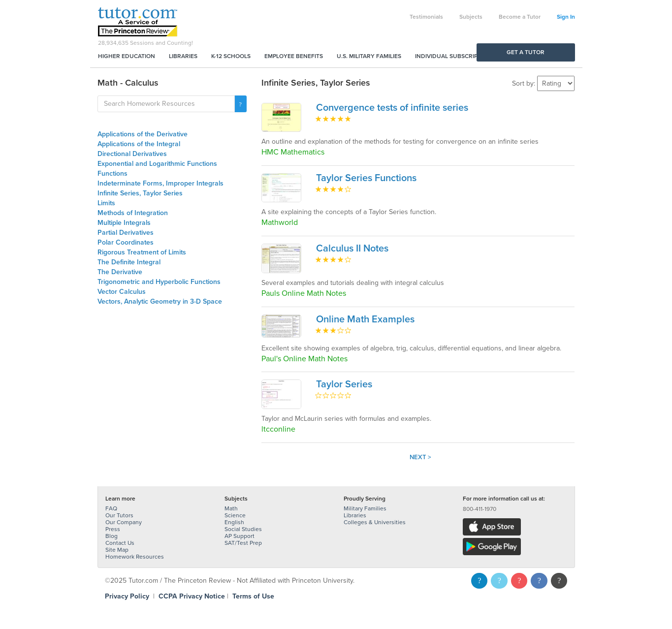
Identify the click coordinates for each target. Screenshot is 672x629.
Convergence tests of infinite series (392, 108)
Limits (106, 203)
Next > (420, 457)
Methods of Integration (133, 213)
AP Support (240, 536)
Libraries (183, 56)
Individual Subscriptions (455, 56)
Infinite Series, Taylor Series (140, 193)
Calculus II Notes (352, 249)
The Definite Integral (129, 262)
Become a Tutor (520, 17)
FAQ (111, 508)
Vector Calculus (122, 292)
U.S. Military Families (369, 56)
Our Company (124, 522)
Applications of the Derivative (143, 134)
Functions (112, 173)
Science (235, 515)
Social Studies (243, 529)
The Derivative (120, 272)
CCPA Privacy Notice (192, 596)
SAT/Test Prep (243, 543)
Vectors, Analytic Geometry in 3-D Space (160, 301)
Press (113, 529)
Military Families (365, 508)
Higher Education (127, 56)
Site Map (117, 550)
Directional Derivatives (132, 154)
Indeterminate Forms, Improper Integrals (160, 183)
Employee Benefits (294, 56)
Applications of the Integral (139, 144)
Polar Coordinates (126, 242)
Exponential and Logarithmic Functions (157, 164)
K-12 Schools (231, 56)
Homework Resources (135, 557)
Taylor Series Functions (366, 178)
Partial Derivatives (126, 233)
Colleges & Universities (375, 522)
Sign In (566, 17)
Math (231, 508)
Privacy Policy (127, 596)
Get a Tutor (526, 52)
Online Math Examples (365, 319)
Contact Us (120, 543)
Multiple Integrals (124, 223)
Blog (112, 536)
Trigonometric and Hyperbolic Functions (159, 282)
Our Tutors (119, 515)
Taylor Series (344, 384)
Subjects (471, 17)
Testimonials (426, 17)
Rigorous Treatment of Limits (142, 252)
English (234, 522)
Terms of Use (253, 596)
